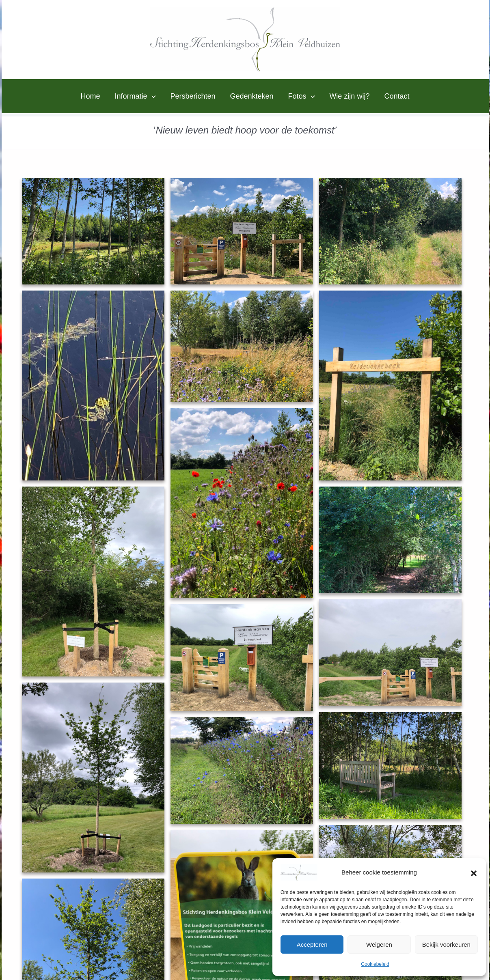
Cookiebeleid (375, 964)
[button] (474, 872)
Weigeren (379, 944)
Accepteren (312, 944)
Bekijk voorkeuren (446, 944)
